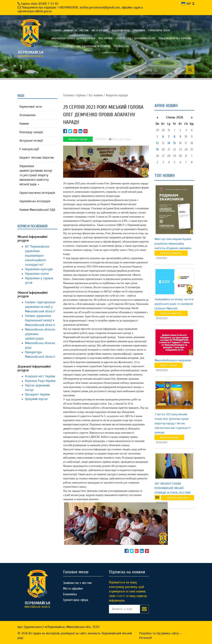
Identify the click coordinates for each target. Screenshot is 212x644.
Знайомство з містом (76, 31)
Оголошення (27, 115)
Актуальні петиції (31, 141)
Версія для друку (120, 139)
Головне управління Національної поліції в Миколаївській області (40, 320)
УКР (186, 4)
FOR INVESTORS (122, 46)
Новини (24, 124)
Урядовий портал (36, 399)
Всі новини (96, 95)
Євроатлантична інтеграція (37, 193)
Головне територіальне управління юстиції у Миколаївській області (40, 307)
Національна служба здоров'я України (73, 38)
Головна (56, 31)
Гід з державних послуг (142, 38)
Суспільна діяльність (171, 253)
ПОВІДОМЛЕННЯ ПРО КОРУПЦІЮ (175, 38)
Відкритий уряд (121, 31)
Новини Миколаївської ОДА (37, 210)
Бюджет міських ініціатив (37, 158)
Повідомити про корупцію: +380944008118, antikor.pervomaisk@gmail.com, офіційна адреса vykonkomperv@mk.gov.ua (80, 9)
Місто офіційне (100, 31)
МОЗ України (106, 38)
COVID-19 (120, 38)
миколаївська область (31, 54)
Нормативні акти (31, 107)
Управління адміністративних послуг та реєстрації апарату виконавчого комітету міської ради (36, 175)
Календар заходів (31, 132)
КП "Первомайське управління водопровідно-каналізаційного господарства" (37, 256)
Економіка (139, 31)
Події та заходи (169, 365)
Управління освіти (37, 274)
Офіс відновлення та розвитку (93, 46)
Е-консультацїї (29, 149)
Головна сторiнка (74, 95)
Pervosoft (146, 638)
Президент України (37, 394)
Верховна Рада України (40, 381)
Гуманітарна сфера (159, 31)
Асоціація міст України (40, 376)
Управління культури (39, 269)
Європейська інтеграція (35, 201)
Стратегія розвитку (62, 46)
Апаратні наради (117, 95)
